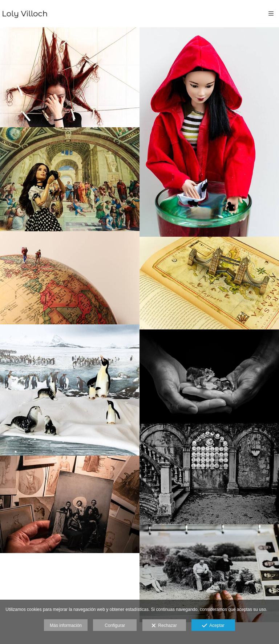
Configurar (115, 625)
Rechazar (164, 626)
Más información (66, 625)
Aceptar (213, 626)
